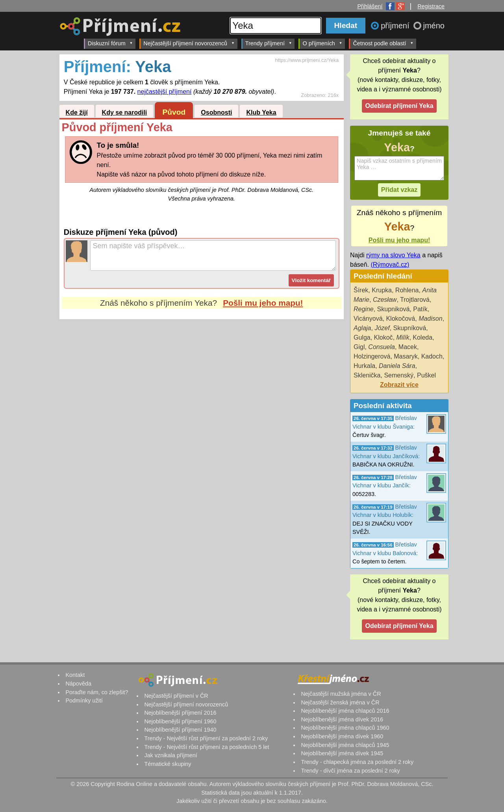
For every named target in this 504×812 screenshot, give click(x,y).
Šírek (361, 290)
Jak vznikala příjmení (170, 755)
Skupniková (394, 309)
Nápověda (78, 684)
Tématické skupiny (168, 764)
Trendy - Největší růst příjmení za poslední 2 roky (206, 738)
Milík (403, 337)
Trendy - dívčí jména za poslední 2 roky (350, 771)
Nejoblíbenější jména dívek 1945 (342, 753)
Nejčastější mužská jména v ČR (341, 694)
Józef (382, 328)
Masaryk (406, 356)
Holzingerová (372, 356)
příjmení (396, 26)
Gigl (359, 347)
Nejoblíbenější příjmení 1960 (180, 721)
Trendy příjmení (269, 43)
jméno (434, 26)
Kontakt (75, 675)
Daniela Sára (397, 366)
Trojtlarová (415, 300)
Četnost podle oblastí (383, 43)
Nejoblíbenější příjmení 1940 (180, 730)
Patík (420, 309)
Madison (430, 319)
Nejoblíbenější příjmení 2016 (180, 713)
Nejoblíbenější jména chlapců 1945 (345, 745)
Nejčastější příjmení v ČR (176, 696)
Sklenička (367, 375)
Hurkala (364, 366)
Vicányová (368, 319)
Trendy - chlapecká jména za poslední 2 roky (357, 762)
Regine (364, 309)
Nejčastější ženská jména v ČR (340, 702)
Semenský (399, 375)
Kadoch (432, 356)
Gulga (362, 337)
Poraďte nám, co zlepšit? (97, 692)
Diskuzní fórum (110, 43)
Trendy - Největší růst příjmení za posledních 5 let (207, 747)
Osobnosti (216, 112)
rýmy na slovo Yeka (393, 255)
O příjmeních (322, 43)
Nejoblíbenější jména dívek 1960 (342, 736)
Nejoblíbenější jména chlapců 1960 (345, 728)
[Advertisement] (202, 393)
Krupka (382, 290)
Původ (174, 112)
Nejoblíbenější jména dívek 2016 (342, 719)
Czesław (385, 300)
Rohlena (407, 290)
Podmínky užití (84, 701)
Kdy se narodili (125, 112)
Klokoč (384, 337)
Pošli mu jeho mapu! (263, 303)
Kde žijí (77, 112)
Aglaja (362, 328)
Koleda (422, 337)
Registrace (431, 6)
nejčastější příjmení (165, 92)
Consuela (382, 347)
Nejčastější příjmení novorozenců (189, 43)
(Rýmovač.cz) (390, 265)
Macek (408, 347)
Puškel (426, 375)
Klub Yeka (261, 112)
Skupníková (410, 328)
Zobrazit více (399, 385)
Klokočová (400, 319)
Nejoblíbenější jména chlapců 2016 (345, 711)
